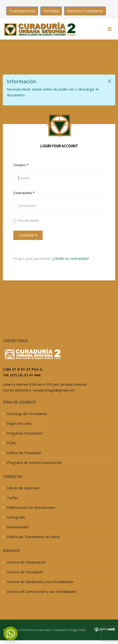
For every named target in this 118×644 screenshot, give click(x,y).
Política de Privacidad (23, 453)
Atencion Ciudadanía (85, 11)
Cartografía (15, 517)
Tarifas (12, 498)
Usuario (21, 165)
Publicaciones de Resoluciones (31, 507)
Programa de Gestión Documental (34, 462)
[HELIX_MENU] (110, 29)
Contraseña (24, 193)
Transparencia (22, 11)
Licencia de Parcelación (25, 572)
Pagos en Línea (19, 423)
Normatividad (17, 527)
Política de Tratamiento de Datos (33, 537)
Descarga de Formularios (26, 414)
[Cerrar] (109, 81)
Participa (51, 11)
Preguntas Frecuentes (24, 433)
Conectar (28, 235)
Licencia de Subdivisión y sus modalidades (40, 582)
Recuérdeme (26, 220)
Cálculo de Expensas (23, 488)
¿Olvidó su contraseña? (71, 258)
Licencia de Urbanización (26, 562)
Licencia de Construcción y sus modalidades (41, 591)
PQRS (11, 443)
